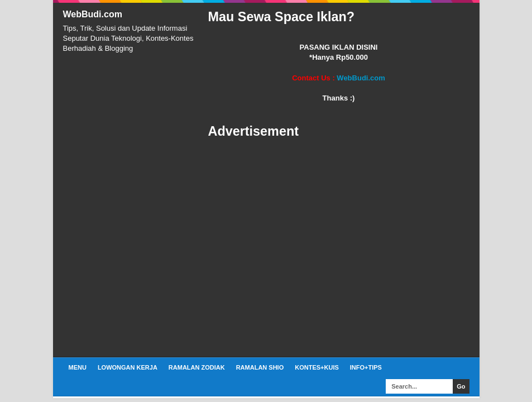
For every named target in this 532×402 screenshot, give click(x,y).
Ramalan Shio (260, 367)
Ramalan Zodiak (197, 367)
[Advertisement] (339, 248)
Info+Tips (366, 367)
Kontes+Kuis (317, 367)
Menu (78, 367)
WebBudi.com (93, 14)
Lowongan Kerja (128, 367)
